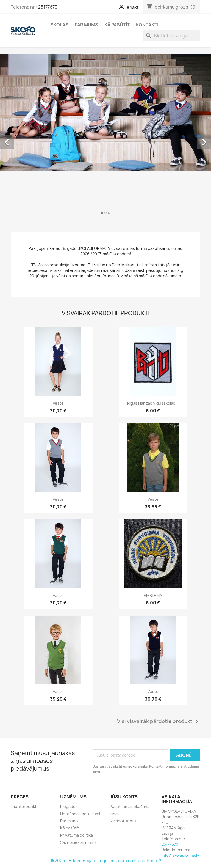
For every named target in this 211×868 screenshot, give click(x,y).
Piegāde (68, 807)
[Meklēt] (172, 36)
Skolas (59, 25)
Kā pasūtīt (117, 25)
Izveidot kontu (123, 821)
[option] (105, 136)
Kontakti (147, 25)
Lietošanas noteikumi (80, 814)
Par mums (86, 25)
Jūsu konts (124, 797)
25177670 (48, 7)
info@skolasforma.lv (180, 855)
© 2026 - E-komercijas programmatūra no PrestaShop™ (106, 861)
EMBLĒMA (153, 595)
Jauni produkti (24, 807)
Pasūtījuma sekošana (130, 807)
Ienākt (115, 814)
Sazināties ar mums (78, 842)
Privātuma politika (77, 835)
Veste (58, 403)
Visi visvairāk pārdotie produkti (159, 722)
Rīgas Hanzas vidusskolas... (153, 403)
